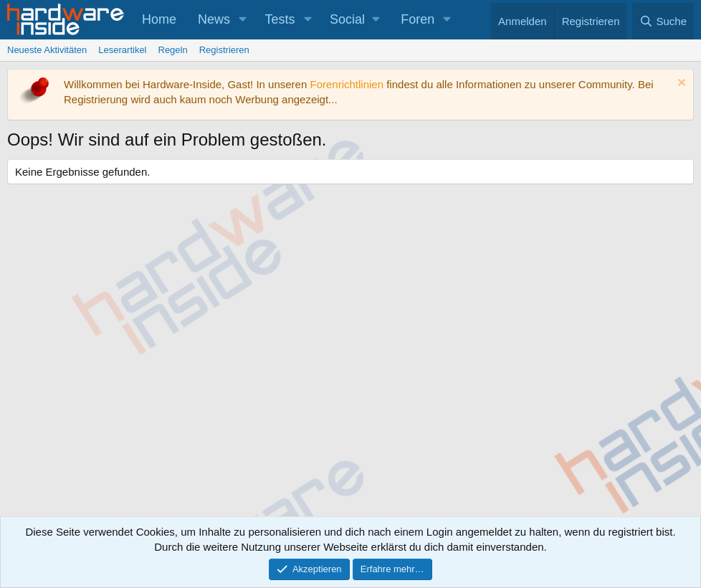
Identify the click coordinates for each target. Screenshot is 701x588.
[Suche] (663, 21)
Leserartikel (122, 50)
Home (159, 19)
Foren (418, 19)
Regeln (173, 50)
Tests (280, 19)
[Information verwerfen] (680, 84)
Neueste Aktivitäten (47, 50)
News (214, 19)
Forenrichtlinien (347, 84)
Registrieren (224, 50)
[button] (243, 20)
